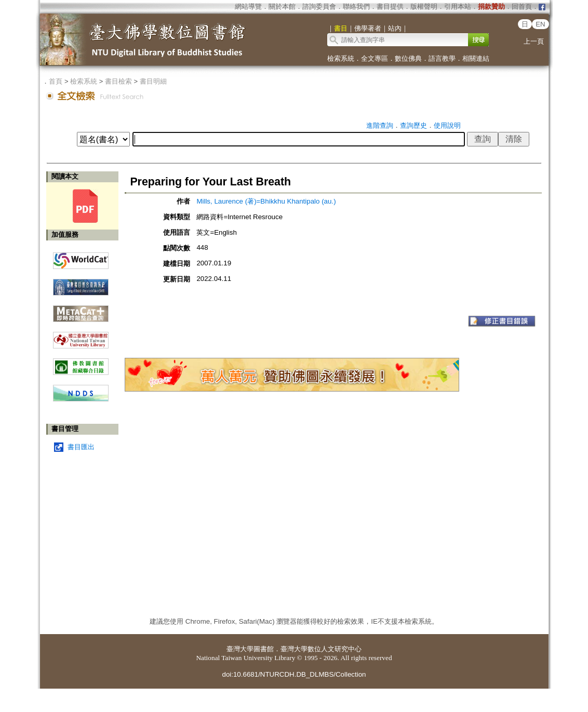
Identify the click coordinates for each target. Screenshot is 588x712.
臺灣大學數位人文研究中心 (321, 649)
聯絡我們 (356, 6)
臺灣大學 (240, 649)
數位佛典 (408, 58)
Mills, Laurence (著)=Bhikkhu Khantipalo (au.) (266, 201)
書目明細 (153, 81)
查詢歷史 (413, 125)
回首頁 (522, 6)
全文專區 (375, 58)
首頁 (56, 81)
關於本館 (282, 6)
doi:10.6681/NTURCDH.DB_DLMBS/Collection (294, 674)
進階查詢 (380, 125)
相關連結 (476, 58)
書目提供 (390, 6)
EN (540, 24)
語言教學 (442, 58)
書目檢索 (118, 81)
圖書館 (264, 649)
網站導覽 (248, 6)
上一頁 (534, 41)
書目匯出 (81, 447)
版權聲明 (424, 6)
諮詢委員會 (319, 6)
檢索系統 (341, 58)
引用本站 (458, 6)
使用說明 (447, 125)
